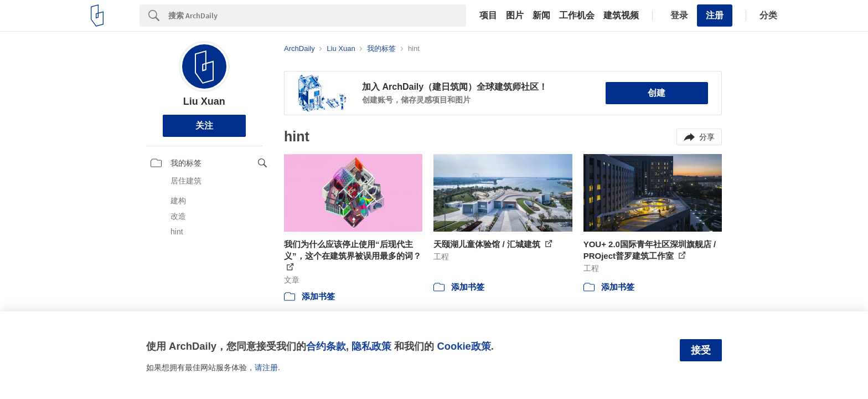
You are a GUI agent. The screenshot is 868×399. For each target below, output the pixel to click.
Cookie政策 (464, 346)
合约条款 (326, 346)
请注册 (266, 367)
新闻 (541, 16)
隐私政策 (371, 346)
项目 (488, 16)
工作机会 (577, 16)
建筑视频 (621, 16)
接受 (701, 350)
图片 (515, 16)
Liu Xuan (204, 101)
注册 (715, 15)
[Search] (317, 16)
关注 (204, 126)
